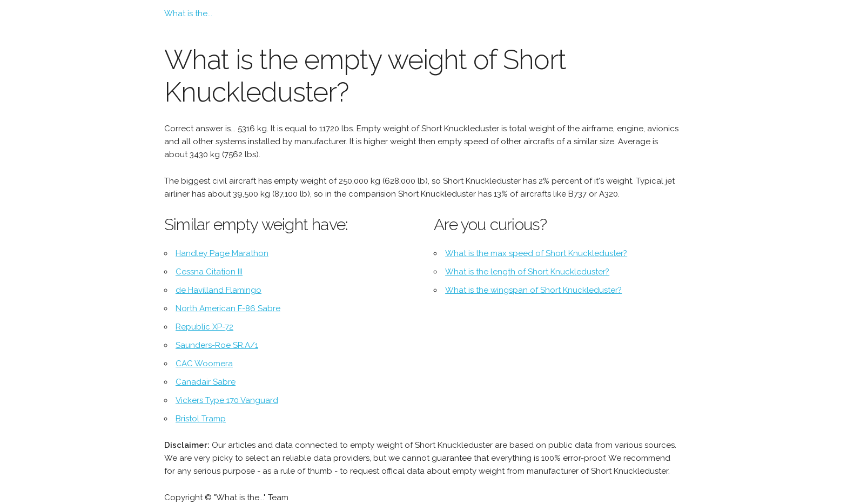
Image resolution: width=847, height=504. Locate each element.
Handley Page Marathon (222, 253)
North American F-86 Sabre (228, 308)
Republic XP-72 (204, 327)
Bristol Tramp (201, 419)
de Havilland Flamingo (219, 290)
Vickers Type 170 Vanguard (227, 400)
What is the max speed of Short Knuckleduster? (536, 253)
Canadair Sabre (206, 382)
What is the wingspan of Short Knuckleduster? (533, 290)
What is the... (188, 14)
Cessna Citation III (209, 272)
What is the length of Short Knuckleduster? (527, 272)
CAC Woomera (204, 364)
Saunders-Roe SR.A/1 (217, 345)
